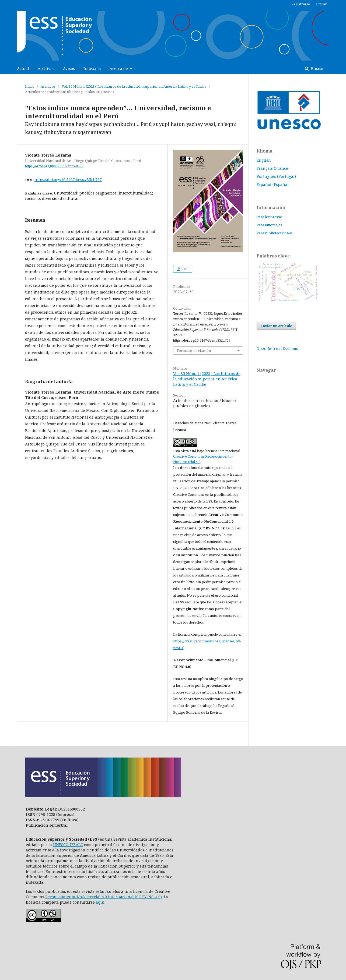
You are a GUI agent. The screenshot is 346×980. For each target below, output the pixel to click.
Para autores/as (269, 225)
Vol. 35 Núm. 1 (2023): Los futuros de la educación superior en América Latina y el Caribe (134, 86)
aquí (100, 902)
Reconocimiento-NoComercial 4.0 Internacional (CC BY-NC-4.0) (104, 897)
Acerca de (119, 68)
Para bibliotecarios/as (275, 233)
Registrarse (301, 4)
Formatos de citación (194, 351)
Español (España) (273, 184)
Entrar (321, 4)
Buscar (317, 68)
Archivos (46, 68)
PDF (185, 269)
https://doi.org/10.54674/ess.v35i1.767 (68, 180)
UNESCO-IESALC (68, 845)
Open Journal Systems (277, 349)
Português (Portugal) (276, 176)
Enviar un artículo (276, 326)
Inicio (30, 86)
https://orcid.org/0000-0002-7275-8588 (54, 166)
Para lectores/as (270, 217)
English (264, 160)
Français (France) (273, 168)
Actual (23, 68)
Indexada (92, 68)
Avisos (69, 68)
